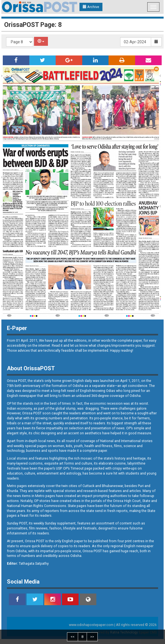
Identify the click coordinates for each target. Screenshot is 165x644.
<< (73, 637)
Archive (91, 7)
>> (92, 637)
